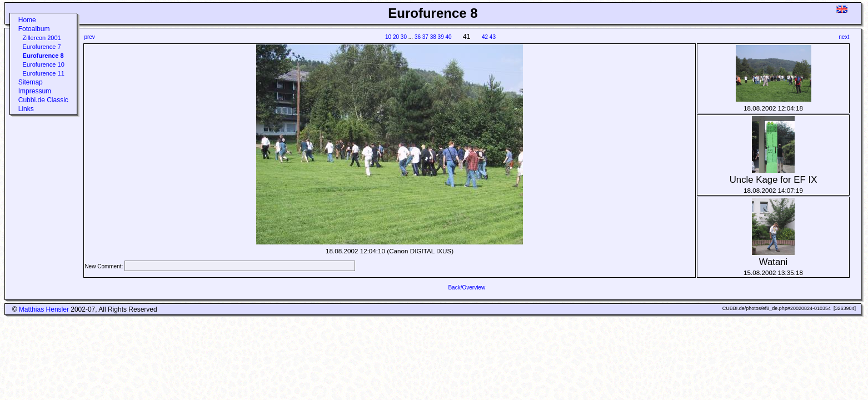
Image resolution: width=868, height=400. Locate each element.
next (844, 37)
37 (425, 37)
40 (449, 37)
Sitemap (31, 82)
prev (89, 37)
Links (26, 109)
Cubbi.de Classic (43, 100)
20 (396, 37)
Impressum (35, 91)
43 (493, 37)
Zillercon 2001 (42, 38)
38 (433, 37)
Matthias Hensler (44, 309)
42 (485, 37)
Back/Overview (467, 287)
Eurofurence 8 (43, 56)
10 (388, 37)
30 (404, 37)
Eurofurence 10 (44, 64)
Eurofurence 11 (44, 73)
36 (418, 37)
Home (27, 20)
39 (441, 37)
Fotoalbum (34, 29)
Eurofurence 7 (42, 47)
